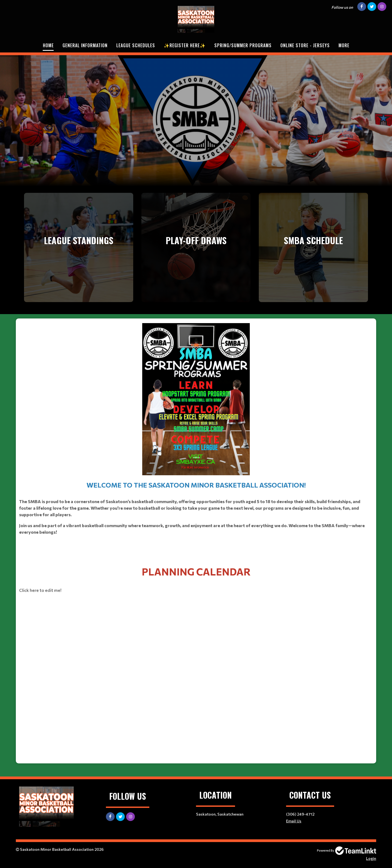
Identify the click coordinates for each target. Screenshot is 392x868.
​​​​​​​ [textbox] (196, 438)
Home (48, 45)
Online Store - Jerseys (305, 45)
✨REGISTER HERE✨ (185, 45)
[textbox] (196, 579)
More (344, 45)
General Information (85, 45)
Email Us (294, 821)
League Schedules (136, 45)
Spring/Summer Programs (243, 45)
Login (371, 858)
